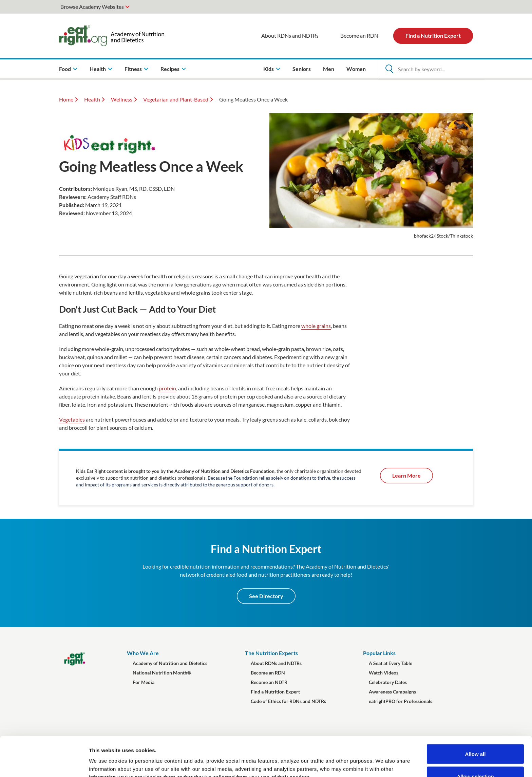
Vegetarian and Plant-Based (176, 99)
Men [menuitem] (329, 69)
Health (92, 99)
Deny (476, 759)
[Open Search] (389, 69)
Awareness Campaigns (392, 692)
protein (167, 388)
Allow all (476, 714)
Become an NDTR (269, 682)
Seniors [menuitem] (302, 69)
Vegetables (72, 419)
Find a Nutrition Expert (433, 35)
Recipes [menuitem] (170, 69)
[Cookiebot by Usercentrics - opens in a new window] (44, 764)
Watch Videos (384, 673)
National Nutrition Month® (162, 673)
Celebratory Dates (388, 682)
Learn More (406, 475)
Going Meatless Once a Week (253, 99)
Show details (356, 760)
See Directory (266, 596)
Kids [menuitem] (269, 69)
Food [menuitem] (65, 69)
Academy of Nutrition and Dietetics (170, 663)
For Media (144, 682)
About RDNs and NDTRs (290, 35)
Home (66, 99)
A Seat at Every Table (391, 663)
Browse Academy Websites (92, 7)
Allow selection (475, 737)
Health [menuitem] (98, 69)
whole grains (316, 326)
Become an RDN (359, 35)
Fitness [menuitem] (133, 69)
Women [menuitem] (356, 69)
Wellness (122, 99)
